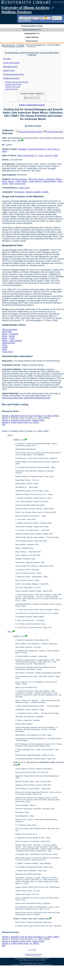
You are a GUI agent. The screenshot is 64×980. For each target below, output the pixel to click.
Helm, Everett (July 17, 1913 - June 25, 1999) (38, 155)
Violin (11, 184)
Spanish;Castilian (33, 192)
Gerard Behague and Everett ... (14, 47)
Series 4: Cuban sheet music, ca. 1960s (20, 422)
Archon (30, 963)
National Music (49, 181)
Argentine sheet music (13, 87)
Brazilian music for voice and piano (17, 82)
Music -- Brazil (8, 336)
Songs (5, 184)
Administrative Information (14, 74)
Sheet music (24, 188)
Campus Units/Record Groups (32, 26)
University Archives (8, 45)
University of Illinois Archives (25, 8)
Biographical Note (10, 67)
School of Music (54, 45)
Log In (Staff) (32, 950)
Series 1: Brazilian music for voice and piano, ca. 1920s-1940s (30, 416)
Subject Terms (9, 70)
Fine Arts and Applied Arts (36, 45)
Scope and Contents (11, 63)
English (45, 192)
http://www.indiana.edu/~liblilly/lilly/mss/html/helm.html (26, 398)
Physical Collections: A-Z (32, 30)
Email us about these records (32, 105)
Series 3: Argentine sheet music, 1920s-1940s (23, 420)
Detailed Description (11, 78)
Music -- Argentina (47, 179)
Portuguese (19, 192)
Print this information (53, 132)
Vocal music (20, 184)
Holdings (21, 45)
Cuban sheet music (12, 89)
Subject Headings (32, 37)
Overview (7, 59)
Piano (60, 181)
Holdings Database (17, 12)
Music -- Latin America (32, 181)
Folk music (33, 179)
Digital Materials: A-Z (32, 33)
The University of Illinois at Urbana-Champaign (37, 965)
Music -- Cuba (14, 181)
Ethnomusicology (19, 179)
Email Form (37, 956)
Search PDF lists (25, 21)
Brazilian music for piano (13, 84)
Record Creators (32, 41)
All (4, 425)
